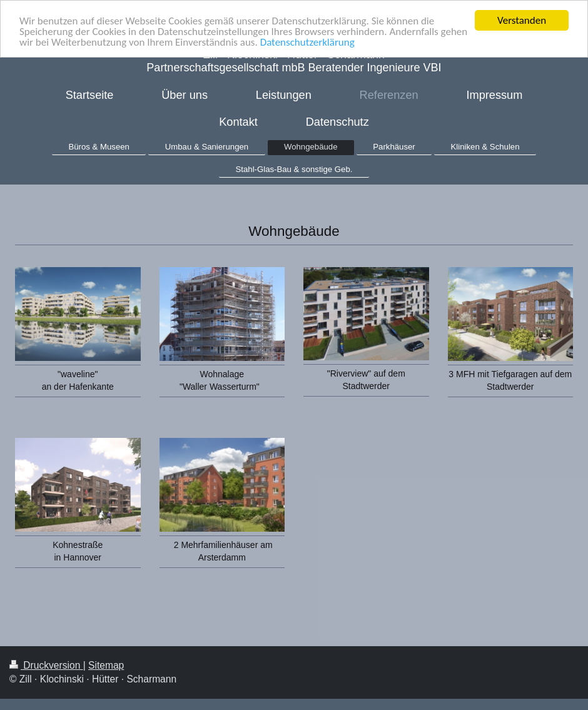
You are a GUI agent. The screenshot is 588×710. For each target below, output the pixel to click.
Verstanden (522, 20)
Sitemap (106, 665)
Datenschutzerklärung (307, 42)
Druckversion (46, 665)
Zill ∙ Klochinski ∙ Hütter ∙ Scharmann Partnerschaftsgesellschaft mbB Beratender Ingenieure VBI (294, 61)
